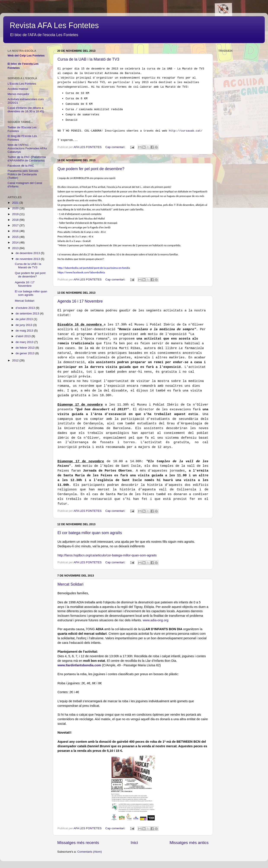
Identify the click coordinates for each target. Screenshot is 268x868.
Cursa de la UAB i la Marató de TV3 (88, 59)
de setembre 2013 (28, 313)
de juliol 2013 (25, 319)
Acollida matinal (18, 89)
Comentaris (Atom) (90, 852)
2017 (16, 225)
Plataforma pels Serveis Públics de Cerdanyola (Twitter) (23, 174)
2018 (16, 220)
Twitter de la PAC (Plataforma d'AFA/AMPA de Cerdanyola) (27, 159)
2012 (16, 360)
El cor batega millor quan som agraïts (90, 533)
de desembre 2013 (28, 253)
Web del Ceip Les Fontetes (26, 56)
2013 (16, 248)
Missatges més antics (189, 843)
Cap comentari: (116, 147)
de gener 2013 (25, 353)
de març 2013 (25, 342)
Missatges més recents (78, 843)
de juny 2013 (24, 325)
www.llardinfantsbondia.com (79, 665)
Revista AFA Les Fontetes (54, 25)
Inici (134, 843)
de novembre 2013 (28, 259)
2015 (16, 237)
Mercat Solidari (70, 584)
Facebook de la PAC (21, 166)
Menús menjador (18, 94)
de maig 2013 (25, 331)
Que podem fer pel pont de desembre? (91, 169)
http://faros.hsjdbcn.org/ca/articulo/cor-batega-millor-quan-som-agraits (107, 555)
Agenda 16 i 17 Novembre (80, 301)
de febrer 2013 (26, 348)
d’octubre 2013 (26, 308)
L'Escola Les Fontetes (22, 84)
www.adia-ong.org (156, 620)
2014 (16, 242)
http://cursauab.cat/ (186, 131)
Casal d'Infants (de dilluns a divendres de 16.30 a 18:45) (26, 110)
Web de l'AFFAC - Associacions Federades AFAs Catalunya (27, 148)
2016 (16, 231)
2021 (16, 203)
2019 (16, 214)
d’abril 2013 (24, 336)
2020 (16, 208)
